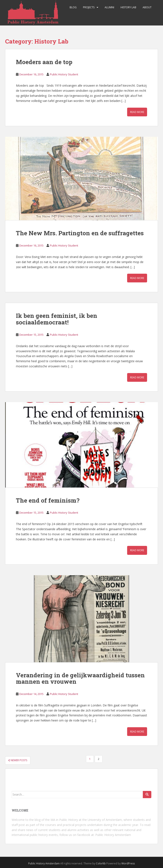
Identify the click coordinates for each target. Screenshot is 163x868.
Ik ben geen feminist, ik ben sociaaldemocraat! (57, 319)
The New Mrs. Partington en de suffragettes (80, 233)
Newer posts (18, 760)
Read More (137, 112)
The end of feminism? (48, 500)
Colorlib (101, 863)
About (147, 7)
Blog (73, 7)
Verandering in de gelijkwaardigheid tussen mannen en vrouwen (80, 678)
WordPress (128, 863)
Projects (89, 7)
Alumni (109, 7)
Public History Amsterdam (113, 835)
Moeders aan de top (44, 62)
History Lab (128, 7)
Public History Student (64, 74)
